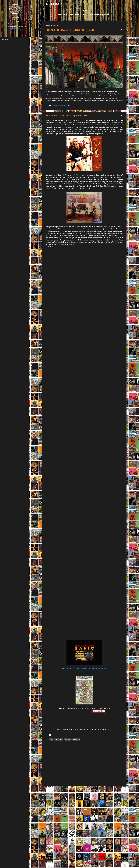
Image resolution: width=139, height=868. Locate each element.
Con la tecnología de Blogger (84, 863)
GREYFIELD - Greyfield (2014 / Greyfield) (70, 30)
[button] (122, 30)
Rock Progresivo (78, 15)
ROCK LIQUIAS (54, 4)
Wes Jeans (76, 739)
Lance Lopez (83, 229)
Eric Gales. (88, 184)
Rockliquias (15, 18)
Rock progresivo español (100, 15)
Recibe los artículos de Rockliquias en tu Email (84, 668)
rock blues (68, 739)
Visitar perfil (15, 30)
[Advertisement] (84, 800)
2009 (51, 739)
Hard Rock (62, 15)
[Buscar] (125, 5)
